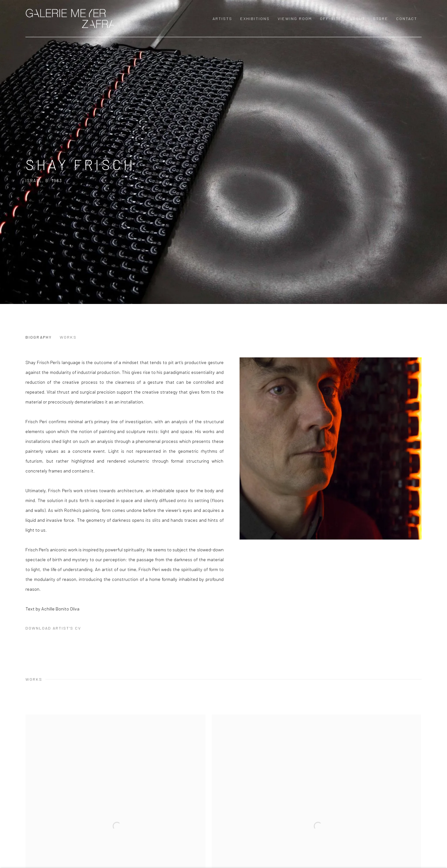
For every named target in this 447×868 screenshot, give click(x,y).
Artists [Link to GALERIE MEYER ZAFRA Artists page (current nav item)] (222, 18)
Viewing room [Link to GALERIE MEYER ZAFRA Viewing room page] (295, 18)
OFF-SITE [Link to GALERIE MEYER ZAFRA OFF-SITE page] (331, 18)
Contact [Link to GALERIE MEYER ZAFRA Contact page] (407, 18)
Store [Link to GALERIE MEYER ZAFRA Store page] (381, 18)
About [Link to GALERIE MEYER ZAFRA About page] (357, 18)
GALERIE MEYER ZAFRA (70, 18)
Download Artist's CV (58, 629)
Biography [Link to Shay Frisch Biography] (39, 337)
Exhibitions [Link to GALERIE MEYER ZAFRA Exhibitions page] (255, 18)
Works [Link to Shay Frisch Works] (68, 337)
